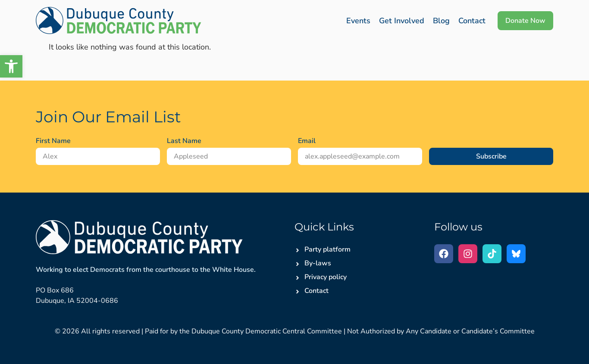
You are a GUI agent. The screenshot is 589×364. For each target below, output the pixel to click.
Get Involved (402, 21)
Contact (472, 21)
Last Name (184, 141)
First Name (53, 141)
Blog (441, 21)
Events (358, 21)
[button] (11, 66)
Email (307, 141)
